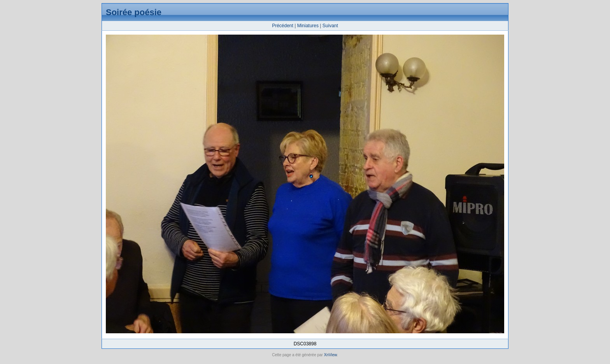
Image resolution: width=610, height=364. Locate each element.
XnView (330, 355)
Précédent (283, 26)
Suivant (330, 26)
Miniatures (308, 26)
